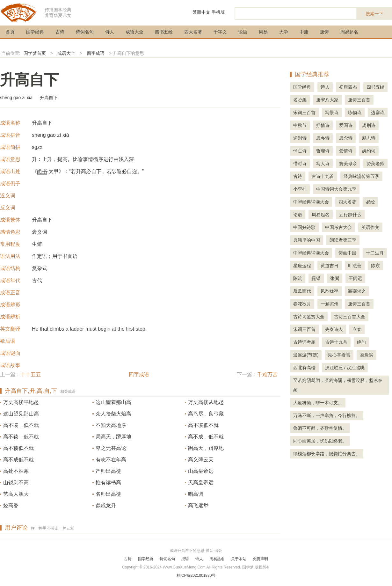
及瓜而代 (302, 291)
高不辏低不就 (18, 448)
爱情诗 (346, 151)
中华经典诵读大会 (311, 202)
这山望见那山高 (21, 414)
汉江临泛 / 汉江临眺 (345, 368)
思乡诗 (323, 138)
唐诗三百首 (359, 100)
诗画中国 (347, 253)
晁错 (316, 278)
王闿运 (355, 278)
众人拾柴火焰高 (113, 414)
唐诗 (324, 32)
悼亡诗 (300, 151)
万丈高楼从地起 (206, 402)
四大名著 (193, 32)
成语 (185, 559)
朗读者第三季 (343, 240)
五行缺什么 (350, 215)
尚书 (42, 171)
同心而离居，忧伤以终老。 (320, 441)
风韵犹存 (330, 291)
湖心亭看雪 (339, 355)
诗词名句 (85, 32)
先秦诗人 (334, 329)
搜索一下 (374, 14)
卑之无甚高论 (111, 448)
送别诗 (300, 138)
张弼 (335, 278)
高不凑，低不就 (21, 425)
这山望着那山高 (113, 402)
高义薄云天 (201, 460)
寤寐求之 (357, 291)
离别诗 (369, 125)
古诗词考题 (304, 342)
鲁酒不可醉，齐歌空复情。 (320, 428)
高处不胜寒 (16, 471)
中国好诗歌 (304, 227)
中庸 (304, 32)
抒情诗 (323, 125)
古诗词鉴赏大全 (309, 317)
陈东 (375, 266)
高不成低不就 (18, 460)
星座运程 (302, 266)
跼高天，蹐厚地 (206, 448)
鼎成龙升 (106, 505)
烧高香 (11, 505)
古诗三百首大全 (350, 317)
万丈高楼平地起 (21, 402)
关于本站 (239, 559)
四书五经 (164, 32)
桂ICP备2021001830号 (196, 575)
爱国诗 (346, 125)
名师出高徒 (108, 494)
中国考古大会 (338, 227)
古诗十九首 (323, 176)
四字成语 (96, 53)
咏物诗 (355, 113)
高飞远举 (198, 505)
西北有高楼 (304, 368)
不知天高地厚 (111, 425)
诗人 (110, 32)
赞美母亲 (348, 164)
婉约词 (369, 151)
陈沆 (298, 278)
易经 (370, 202)
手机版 (218, 12)
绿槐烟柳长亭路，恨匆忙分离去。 (327, 454)
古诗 (60, 32)
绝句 (361, 342)
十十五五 (31, 374)
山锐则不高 (16, 483)
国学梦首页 (35, 53)
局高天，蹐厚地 (113, 437)
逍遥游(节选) (306, 355)
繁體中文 (201, 12)
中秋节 (300, 125)
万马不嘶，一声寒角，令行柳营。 (327, 415)
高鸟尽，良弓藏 (206, 414)
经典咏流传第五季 (361, 176)
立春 (357, 329)
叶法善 (355, 266)
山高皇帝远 (201, 471)
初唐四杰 (348, 87)
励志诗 (369, 138)
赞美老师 (375, 164)
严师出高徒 (108, 471)
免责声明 (260, 559)
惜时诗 (300, 164)
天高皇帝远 (201, 483)
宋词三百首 (304, 113)
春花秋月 (302, 304)
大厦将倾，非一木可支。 (318, 403)
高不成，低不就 (206, 437)
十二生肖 (375, 253)
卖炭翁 (367, 355)
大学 (284, 32)
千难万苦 (267, 374)
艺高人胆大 (16, 494)
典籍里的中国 (307, 240)
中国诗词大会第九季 (336, 189)
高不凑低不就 (203, 425)
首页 (10, 32)
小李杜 (300, 189)
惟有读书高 (108, 483)
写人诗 (323, 164)
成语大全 (134, 32)
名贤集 (300, 100)
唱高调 (196, 494)
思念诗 (346, 138)
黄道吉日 (330, 266)
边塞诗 (378, 113)
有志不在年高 (111, 460)
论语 (243, 32)
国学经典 (35, 32)
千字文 (220, 32)
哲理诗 (323, 151)
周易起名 (349, 32)
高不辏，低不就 (21, 437)
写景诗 (332, 113)
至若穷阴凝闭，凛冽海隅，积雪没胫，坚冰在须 (338, 385)
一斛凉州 (330, 304)
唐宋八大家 (327, 100)
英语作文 (370, 227)
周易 (263, 32)
